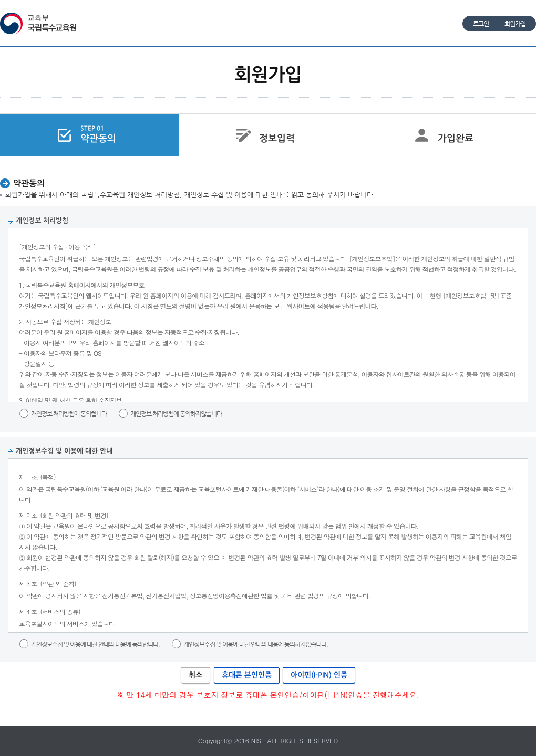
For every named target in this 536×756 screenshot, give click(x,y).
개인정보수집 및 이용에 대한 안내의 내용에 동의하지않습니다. (256, 644)
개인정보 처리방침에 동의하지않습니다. (177, 414)
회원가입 (515, 24)
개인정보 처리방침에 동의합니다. (70, 414)
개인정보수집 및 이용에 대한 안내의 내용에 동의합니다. (95, 644)
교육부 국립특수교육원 (40, 23)
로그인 (481, 24)
